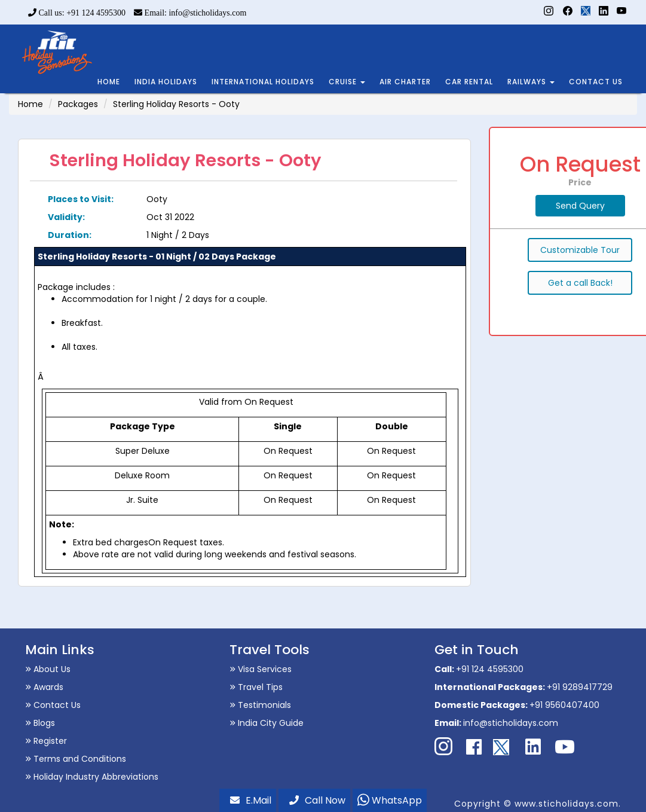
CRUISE (347, 82)
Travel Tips (256, 687)
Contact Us (53, 705)
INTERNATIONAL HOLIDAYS (263, 82)
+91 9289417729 (580, 687)
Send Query (580, 206)
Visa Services (261, 669)
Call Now (317, 800)
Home (30, 104)
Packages (78, 104)
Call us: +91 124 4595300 (77, 13)
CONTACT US (596, 82)
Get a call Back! (580, 283)
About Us (48, 669)
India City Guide (267, 723)
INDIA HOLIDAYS (166, 82)
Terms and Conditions (76, 759)
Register (46, 741)
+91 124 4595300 (490, 669)
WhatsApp (390, 800)
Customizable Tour (580, 250)
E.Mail (251, 800)
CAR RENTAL (469, 82)
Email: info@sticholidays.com (190, 13)
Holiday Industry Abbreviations (92, 777)
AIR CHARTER (405, 82)
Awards (44, 687)
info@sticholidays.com (511, 723)
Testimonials (260, 705)
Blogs (40, 723)
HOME (109, 82)
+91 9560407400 (564, 705)
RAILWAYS (531, 82)
